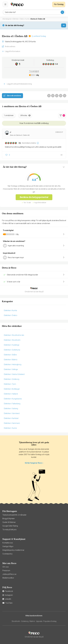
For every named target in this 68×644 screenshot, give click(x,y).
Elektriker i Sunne (10, 428)
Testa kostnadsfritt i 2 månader (14, 515)
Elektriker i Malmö (11, 360)
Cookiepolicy (7, 554)
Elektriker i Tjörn (10, 384)
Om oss (6, 567)
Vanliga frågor (8, 546)
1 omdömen (9, 115)
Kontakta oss (8, 543)
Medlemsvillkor (8, 578)
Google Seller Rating (10, 526)
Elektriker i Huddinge (12, 345)
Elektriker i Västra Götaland (14, 374)
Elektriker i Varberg (11, 409)
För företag (59, 4)
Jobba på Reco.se (9, 574)
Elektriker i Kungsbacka (13, 399)
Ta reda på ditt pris (9, 530)
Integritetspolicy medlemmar (13, 550)
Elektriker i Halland (11, 394)
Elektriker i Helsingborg (13, 364)
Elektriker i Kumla (10, 310)
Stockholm (16, 621)
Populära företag (50, 621)
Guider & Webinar (9, 522)
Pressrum (6, 571)
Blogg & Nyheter (9, 519)
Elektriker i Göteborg (12, 379)
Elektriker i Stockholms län (14, 335)
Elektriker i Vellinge (11, 369)
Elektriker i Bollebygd (12, 389)
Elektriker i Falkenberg (12, 404)
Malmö (32, 621)
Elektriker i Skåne (10, 355)
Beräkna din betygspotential (34, 197)
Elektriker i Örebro (11, 315)
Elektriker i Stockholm (12, 340)
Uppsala (39, 621)
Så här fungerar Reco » (34, 463)
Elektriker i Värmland (12, 413)
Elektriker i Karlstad (11, 418)
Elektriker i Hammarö (12, 423)
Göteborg (25, 621)
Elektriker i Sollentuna (12, 350)
